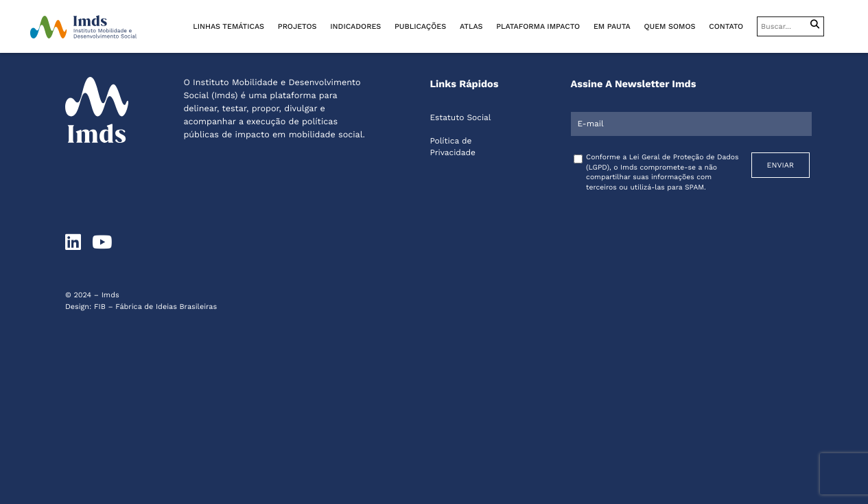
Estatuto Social (460, 117)
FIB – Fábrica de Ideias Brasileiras (155, 307)
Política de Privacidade (453, 147)
